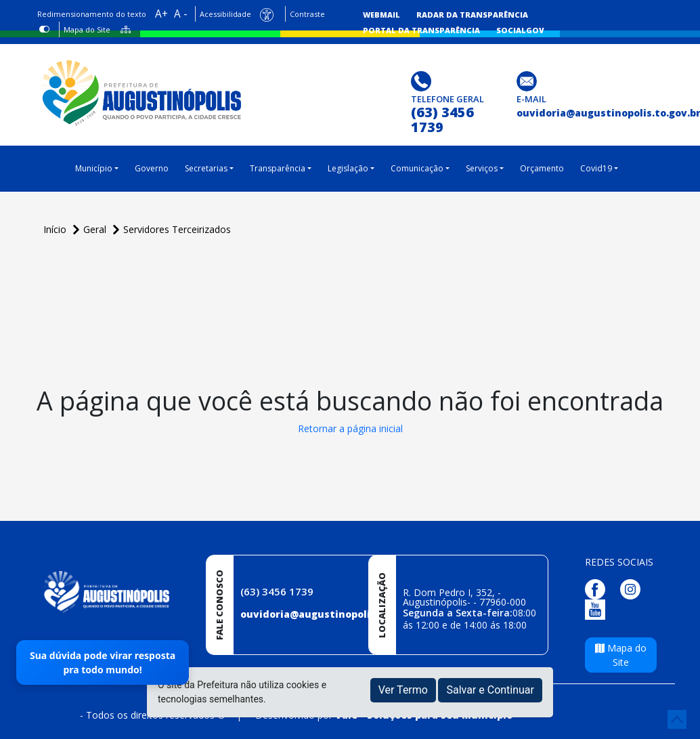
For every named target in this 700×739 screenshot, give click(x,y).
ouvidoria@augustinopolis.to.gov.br (332, 614)
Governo (152, 168)
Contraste (307, 14)
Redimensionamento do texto (92, 14)
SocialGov (520, 30)
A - (181, 14)
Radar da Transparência (472, 15)
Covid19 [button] (596, 168)
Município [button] (94, 168)
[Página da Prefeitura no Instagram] (634, 588)
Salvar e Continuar (490, 690)
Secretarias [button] (206, 168)
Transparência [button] (278, 168)
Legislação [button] (348, 168)
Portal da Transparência (421, 30)
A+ (161, 14)
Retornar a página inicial (350, 428)
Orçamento (542, 168)
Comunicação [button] (417, 168)
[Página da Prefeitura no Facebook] (598, 588)
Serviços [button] (482, 168)
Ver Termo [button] (403, 690)
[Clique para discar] (423, 80)
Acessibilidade (225, 14)
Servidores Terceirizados (177, 229)
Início (56, 229)
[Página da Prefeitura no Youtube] (598, 609)
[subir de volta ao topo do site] (677, 719)
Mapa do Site (87, 29)
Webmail (381, 15)
